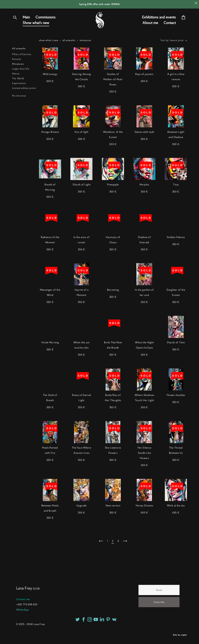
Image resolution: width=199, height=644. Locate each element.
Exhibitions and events (159, 23)
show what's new (49, 53)
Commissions (45, 23)
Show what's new (36, 29)
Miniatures (18, 76)
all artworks (69, 53)
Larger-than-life (21, 81)
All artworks (19, 61)
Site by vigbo (180, 635)
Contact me (23, 599)
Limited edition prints (24, 101)
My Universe (19, 108)
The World (18, 91)
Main (26, 23)
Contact (170, 29)
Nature (16, 86)
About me (150, 29)
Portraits (17, 72)
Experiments (19, 96)
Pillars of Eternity (22, 67)
